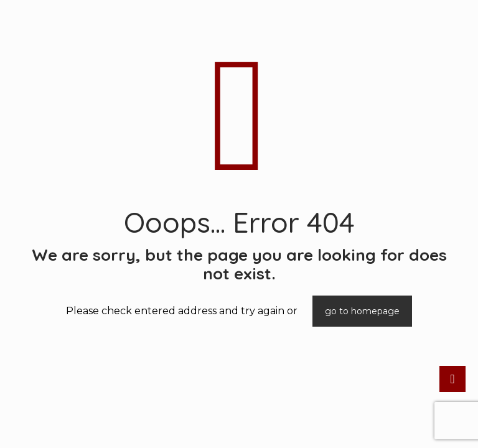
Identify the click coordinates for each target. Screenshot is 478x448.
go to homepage (362, 311)
